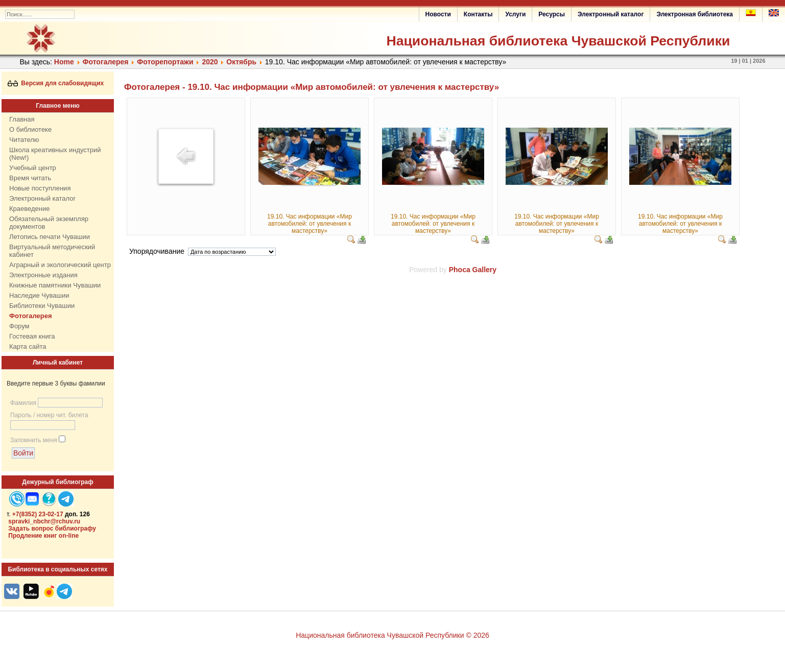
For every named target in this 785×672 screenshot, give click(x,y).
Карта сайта (28, 346)
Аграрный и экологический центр (60, 265)
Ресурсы (552, 14)
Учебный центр (33, 168)
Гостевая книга (32, 336)
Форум (19, 326)
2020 (210, 62)
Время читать (30, 178)
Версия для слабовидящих (56, 83)
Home (64, 62)
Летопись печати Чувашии (50, 237)
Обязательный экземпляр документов (49, 223)
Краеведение (29, 209)
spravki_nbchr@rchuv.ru (44, 521)
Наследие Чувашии (39, 295)
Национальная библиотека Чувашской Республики (558, 41)
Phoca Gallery (473, 270)
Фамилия (23, 403)
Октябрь (241, 62)
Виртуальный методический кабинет (52, 251)
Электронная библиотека (695, 14)
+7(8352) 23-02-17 (38, 514)
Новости (438, 14)
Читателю (24, 140)
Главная (22, 119)
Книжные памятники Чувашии (55, 285)
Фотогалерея (106, 62)
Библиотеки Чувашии (42, 306)
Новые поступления (40, 188)
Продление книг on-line (43, 536)
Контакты (478, 14)
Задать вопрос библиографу (52, 529)
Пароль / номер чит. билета (49, 415)
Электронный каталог (611, 14)
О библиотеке (30, 129)
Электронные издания (43, 275)
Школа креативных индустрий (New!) (55, 154)
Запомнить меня (34, 440)
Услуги (515, 14)
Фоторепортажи (165, 62)
